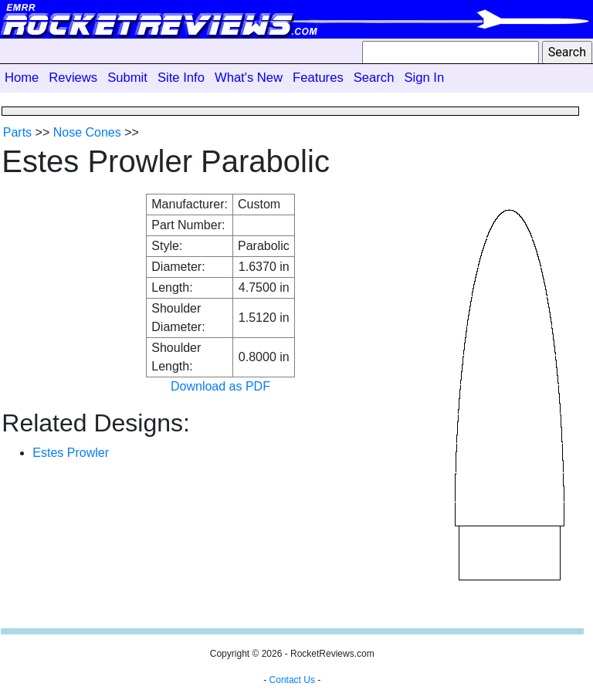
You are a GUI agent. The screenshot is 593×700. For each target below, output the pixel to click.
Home (22, 78)
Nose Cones (87, 132)
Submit (127, 78)
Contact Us (292, 680)
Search (374, 78)
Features (318, 78)
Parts (17, 132)
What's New (249, 78)
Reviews (73, 78)
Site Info (181, 78)
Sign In (424, 78)
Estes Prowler (71, 453)
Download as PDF (220, 386)
